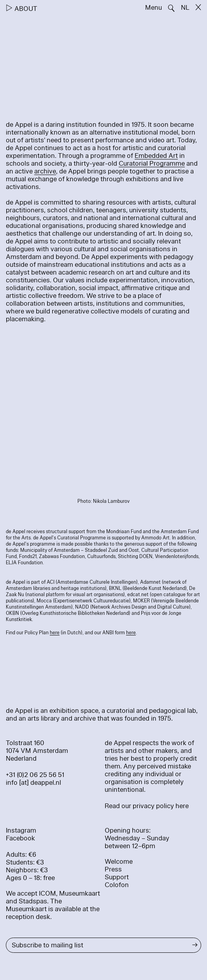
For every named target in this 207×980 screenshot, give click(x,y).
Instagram (21, 830)
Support (117, 877)
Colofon (117, 885)
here (55, 633)
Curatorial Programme (152, 164)
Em (139, 156)
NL (185, 8)
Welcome (119, 862)
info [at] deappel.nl (33, 783)
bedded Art (161, 156)
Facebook (20, 838)
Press (113, 869)
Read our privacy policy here (147, 806)
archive (45, 171)
